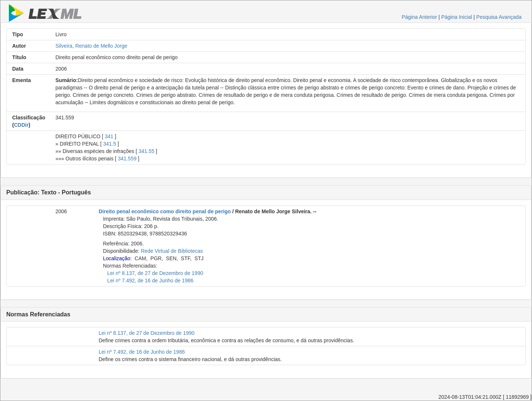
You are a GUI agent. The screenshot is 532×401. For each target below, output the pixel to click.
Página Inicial (456, 17)
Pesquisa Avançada (499, 17)
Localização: (117, 258)
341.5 (110, 144)
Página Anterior (419, 17)
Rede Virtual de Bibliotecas (172, 251)
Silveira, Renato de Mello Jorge (91, 46)
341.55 (146, 151)
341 (109, 136)
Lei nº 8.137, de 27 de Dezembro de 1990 (155, 273)
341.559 (127, 159)
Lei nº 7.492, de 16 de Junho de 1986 (150, 281)
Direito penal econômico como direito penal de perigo (165, 211)
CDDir (21, 125)
